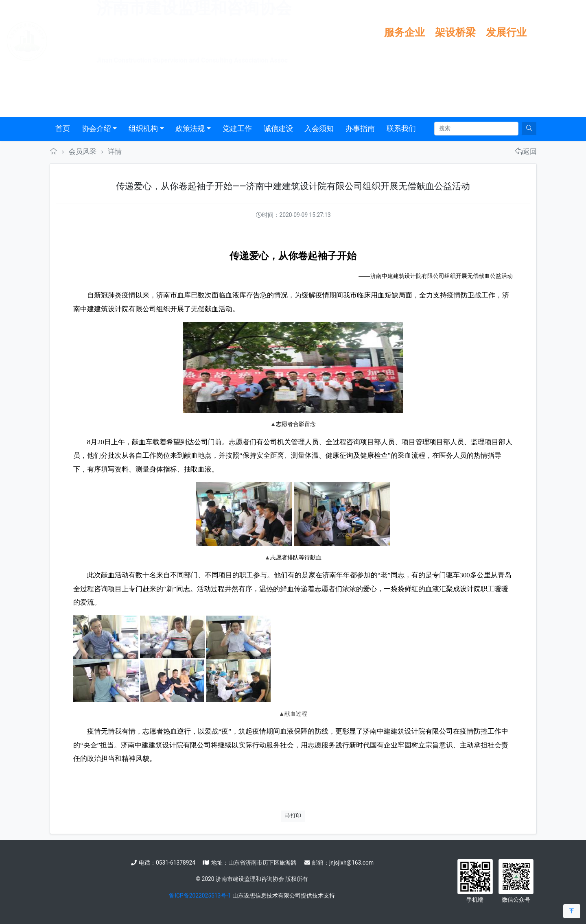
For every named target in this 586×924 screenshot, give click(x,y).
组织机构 (143, 128)
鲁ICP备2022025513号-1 (200, 896)
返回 (526, 151)
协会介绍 (96, 128)
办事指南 (360, 128)
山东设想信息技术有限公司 (267, 896)
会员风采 (83, 151)
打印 (293, 816)
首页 (63, 128)
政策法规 (190, 128)
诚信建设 (278, 128)
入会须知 (319, 128)
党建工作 (237, 128)
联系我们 (401, 128)
